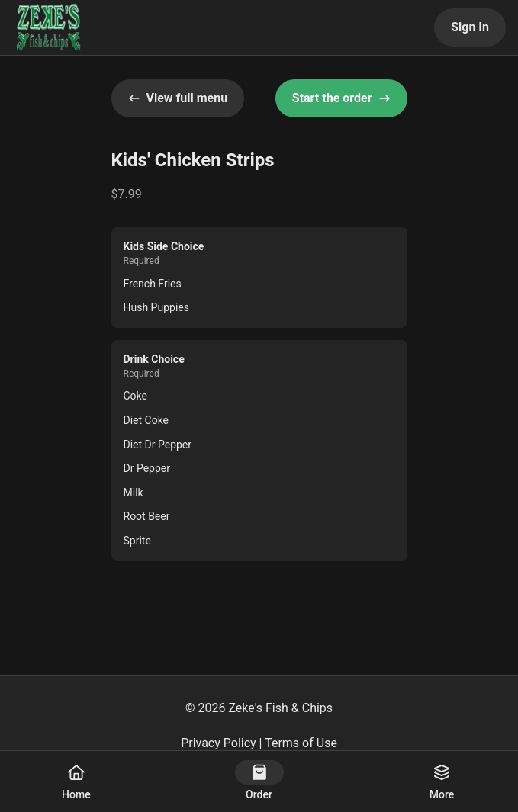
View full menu (178, 98)
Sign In (470, 27)
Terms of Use (301, 743)
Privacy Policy (219, 743)
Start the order (341, 98)
